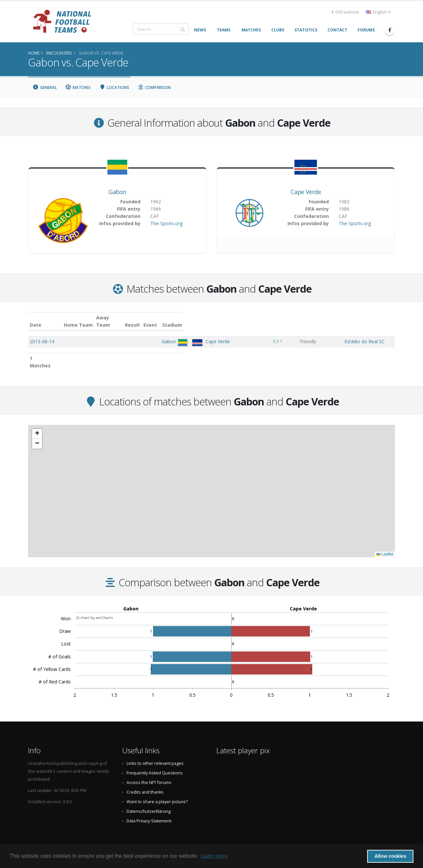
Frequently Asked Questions (155, 758)
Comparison (154, 87)
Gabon (117, 192)
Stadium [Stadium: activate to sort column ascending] (324, 318)
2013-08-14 (42, 334)
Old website (345, 12)
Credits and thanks (145, 778)
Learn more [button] (214, 856)
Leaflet (385, 540)
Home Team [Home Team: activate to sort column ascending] (148, 318)
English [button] (378, 12)
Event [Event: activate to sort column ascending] (284, 318)
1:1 (259, 334)
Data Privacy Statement (149, 806)
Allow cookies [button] (390, 856)
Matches (78, 87)
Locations (114, 87)
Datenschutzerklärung (149, 797)
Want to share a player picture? (157, 787)
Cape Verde (306, 192)
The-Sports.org (166, 223)
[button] (37, 419)
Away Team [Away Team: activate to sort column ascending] (180, 318)
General (45, 87)
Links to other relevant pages (155, 749)
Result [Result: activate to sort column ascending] (259, 318)
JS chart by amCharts (95, 603)
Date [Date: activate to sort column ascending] (36, 318)
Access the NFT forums (149, 768)
